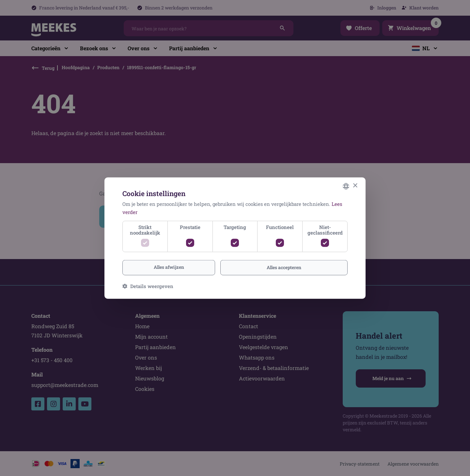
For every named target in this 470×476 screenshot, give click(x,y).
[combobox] (346, 186)
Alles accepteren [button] (284, 267)
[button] (148, 286)
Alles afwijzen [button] (169, 267)
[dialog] (235, 238)
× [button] (355, 186)
